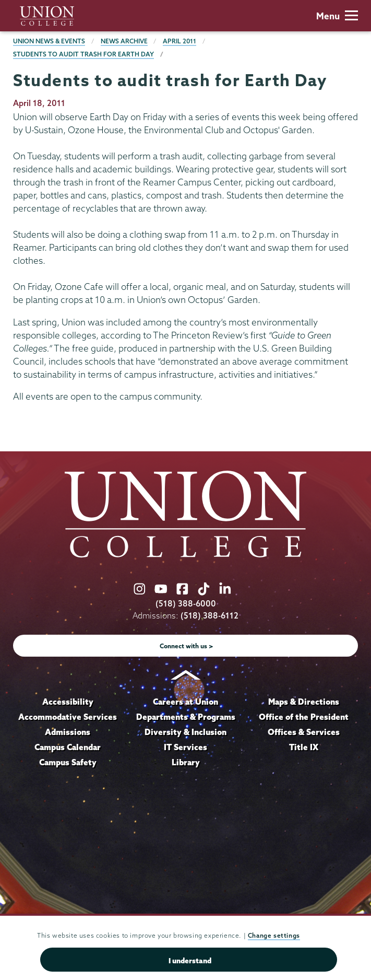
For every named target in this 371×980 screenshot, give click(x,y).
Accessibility (68, 702)
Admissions (68, 732)
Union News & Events (49, 41)
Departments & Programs (186, 717)
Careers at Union (185, 702)
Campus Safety (68, 762)
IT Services (185, 747)
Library (186, 762)
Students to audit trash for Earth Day (83, 54)
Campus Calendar (68, 747)
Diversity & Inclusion (185, 732)
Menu (337, 16)
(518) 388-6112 (210, 616)
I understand (190, 961)
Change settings (274, 935)
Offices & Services (304, 732)
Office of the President (304, 717)
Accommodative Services (68, 717)
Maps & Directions (304, 702)
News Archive (124, 41)
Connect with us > (187, 646)
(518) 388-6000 (186, 604)
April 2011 (179, 41)
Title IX (304, 747)
